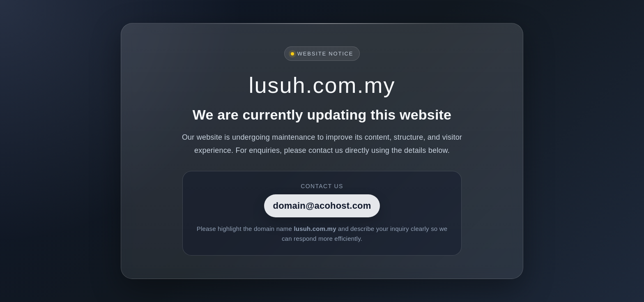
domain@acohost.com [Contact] (322, 206)
